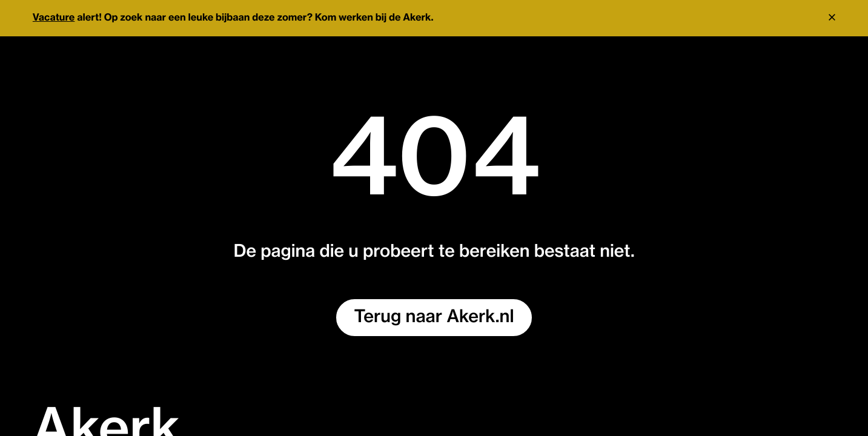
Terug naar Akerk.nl (434, 317)
